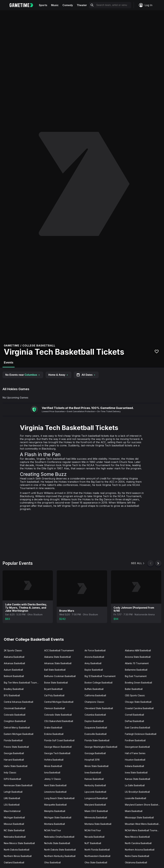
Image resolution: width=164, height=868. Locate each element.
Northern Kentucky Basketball (60, 856)
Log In (145, 5)
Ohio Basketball (52, 862)
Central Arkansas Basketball (18, 702)
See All (138, 563)
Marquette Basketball (55, 805)
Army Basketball (93, 663)
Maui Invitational (12, 811)
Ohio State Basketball (96, 862)
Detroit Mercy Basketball (17, 728)
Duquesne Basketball (96, 728)
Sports (43, 5)
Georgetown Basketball (137, 747)
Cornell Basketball (134, 715)
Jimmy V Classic (53, 779)
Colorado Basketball (15, 715)
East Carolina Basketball (137, 728)
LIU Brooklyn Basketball (137, 792)
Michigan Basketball (14, 817)
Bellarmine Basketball (136, 670)
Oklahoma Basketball (136, 862)
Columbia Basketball (95, 715)
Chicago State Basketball (138, 702)
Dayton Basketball (94, 721)
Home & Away (58, 375)
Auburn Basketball (13, 670)
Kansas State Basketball (137, 779)
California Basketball (95, 695)
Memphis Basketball (55, 811)
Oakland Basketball (14, 862)
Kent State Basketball (55, 785)
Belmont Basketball (14, 676)
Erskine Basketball (54, 734)
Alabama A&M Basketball (138, 650)
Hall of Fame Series (135, 753)
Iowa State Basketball (136, 773)
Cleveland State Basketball (99, 708)
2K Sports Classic (13, 650)
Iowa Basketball (93, 773)
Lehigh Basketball (13, 792)
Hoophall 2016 (92, 760)
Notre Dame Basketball (137, 856)
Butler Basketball (134, 689)
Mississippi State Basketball (139, 817)
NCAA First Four (93, 830)
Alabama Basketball (14, 657)
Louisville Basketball (135, 798)
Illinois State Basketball (96, 766)
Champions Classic (94, 702)
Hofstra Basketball (54, 760)
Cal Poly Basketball (54, 695)
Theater (82, 5)
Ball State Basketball (55, 670)
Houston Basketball (135, 760)
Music (55, 5)
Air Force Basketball (95, 650)
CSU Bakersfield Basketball (59, 721)
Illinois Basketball (53, 766)
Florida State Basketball (97, 740)
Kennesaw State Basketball (18, 785)
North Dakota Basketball (17, 850)
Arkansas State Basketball (58, 663)
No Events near (23, 375)
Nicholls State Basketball (57, 843)
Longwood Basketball (96, 798)
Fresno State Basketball (16, 747)
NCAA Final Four (53, 830)
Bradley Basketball (14, 689)
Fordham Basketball (135, 740)
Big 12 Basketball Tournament (100, 676)
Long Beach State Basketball (59, 798)
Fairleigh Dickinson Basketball (141, 734)
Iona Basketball (52, 773)
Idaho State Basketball (16, 766)
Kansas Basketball (94, 779)
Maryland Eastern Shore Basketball (143, 805)
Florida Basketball (13, 740)
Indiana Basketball (134, 766)
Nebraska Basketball (15, 837)
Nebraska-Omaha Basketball (59, 837)
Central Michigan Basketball (59, 702)
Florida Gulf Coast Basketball (59, 740)
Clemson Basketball (55, 708)
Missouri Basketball (14, 824)
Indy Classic (10, 773)
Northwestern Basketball (97, 856)
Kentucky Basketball (95, 785)
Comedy (68, 5)
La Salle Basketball (135, 785)
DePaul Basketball (134, 721)
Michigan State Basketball (58, 817)
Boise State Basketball (56, 683)
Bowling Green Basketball (138, 683)
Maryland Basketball (95, 805)
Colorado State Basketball (58, 715)
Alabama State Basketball (57, 657)
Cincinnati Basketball (15, 708)
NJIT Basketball (93, 843)
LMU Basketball (12, 798)
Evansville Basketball (96, 734)
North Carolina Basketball (138, 843)
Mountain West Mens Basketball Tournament (144, 824)
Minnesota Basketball (96, 817)
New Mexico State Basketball (19, 843)
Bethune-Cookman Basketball (60, 676)
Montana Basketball (55, 824)
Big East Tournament (136, 676)
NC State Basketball (14, 830)
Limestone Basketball (55, 792)
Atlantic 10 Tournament (137, 663)
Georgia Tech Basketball (57, 753)
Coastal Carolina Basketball (139, 708)
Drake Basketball (53, 728)
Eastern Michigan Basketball (19, 734)
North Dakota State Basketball (60, 850)
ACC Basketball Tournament (59, 650)
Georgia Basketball (14, 753)
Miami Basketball (134, 811)
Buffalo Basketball (94, 689)
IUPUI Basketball (12, 779)
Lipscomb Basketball (95, 792)
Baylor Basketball (94, 670)
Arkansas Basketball (14, 663)
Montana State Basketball (98, 824)
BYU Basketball (12, 695)
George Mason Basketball (58, 747)
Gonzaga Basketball (95, 753)
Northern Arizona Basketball (140, 850)
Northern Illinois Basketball (18, 856)
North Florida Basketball (97, 850)
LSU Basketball (12, 805)
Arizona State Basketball (138, 657)
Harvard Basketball (14, 760)
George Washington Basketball (101, 747)
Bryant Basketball (53, 689)
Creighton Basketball (15, 721)
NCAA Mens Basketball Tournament (144, 830)
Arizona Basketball (94, 657)
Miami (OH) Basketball (96, 811)
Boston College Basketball (98, 683)
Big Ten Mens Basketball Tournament (23, 683)
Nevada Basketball (94, 837)
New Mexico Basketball (137, 837)
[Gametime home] (23, 5)
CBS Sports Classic (135, 695)
